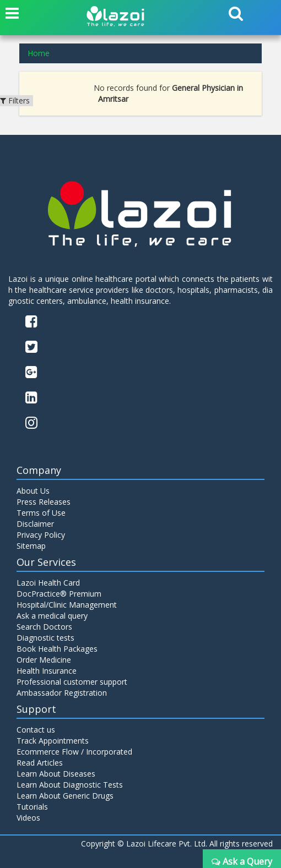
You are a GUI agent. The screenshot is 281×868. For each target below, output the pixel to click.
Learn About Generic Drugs (65, 796)
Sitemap (31, 546)
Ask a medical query (52, 616)
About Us (33, 491)
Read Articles (40, 763)
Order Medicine (44, 660)
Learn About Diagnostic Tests (70, 785)
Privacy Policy (41, 535)
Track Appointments (53, 741)
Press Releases (44, 502)
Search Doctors (44, 627)
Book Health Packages (57, 649)
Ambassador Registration (62, 693)
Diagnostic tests (45, 638)
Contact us (36, 730)
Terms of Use (41, 513)
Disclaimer (35, 524)
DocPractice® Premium (59, 594)
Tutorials (32, 807)
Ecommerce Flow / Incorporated (74, 752)
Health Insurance (47, 671)
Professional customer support (72, 682)
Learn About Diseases (56, 774)
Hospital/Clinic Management (67, 605)
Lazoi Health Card (48, 583)
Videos (28, 818)
